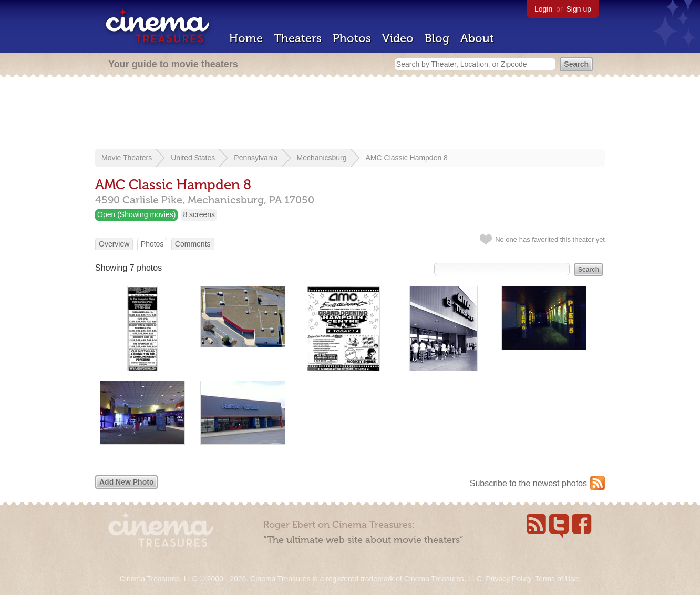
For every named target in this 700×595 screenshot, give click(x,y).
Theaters (298, 38)
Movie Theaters (127, 158)
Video (398, 38)
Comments (193, 244)
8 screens (199, 214)
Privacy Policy (508, 579)
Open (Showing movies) (136, 214)
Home (246, 38)
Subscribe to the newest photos (528, 483)
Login (543, 9)
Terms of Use (557, 579)
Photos (352, 38)
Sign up (579, 9)
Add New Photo (126, 482)
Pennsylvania (256, 158)
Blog (437, 38)
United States (193, 158)
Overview (114, 244)
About (477, 38)
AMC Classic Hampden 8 (407, 158)
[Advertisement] (350, 114)
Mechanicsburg (322, 158)
